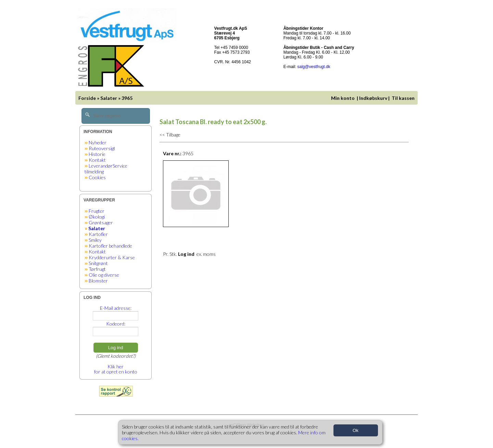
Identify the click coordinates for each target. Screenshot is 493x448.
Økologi (97, 217)
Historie (97, 154)
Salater (109, 98)
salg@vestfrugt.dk (314, 67)
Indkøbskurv (373, 98)
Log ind (116, 348)
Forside (87, 98)
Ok (356, 430)
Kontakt (97, 160)
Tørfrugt (97, 269)
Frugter (97, 211)
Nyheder (98, 142)
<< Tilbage (170, 135)
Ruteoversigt (102, 148)
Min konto (343, 98)
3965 (127, 98)
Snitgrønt (98, 263)
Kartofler (98, 234)
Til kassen (404, 98)
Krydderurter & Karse (112, 257)
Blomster (98, 281)
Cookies (97, 177)
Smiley (95, 240)
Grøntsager (101, 222)
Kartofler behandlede (110, 246)
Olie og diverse (104, 275)
